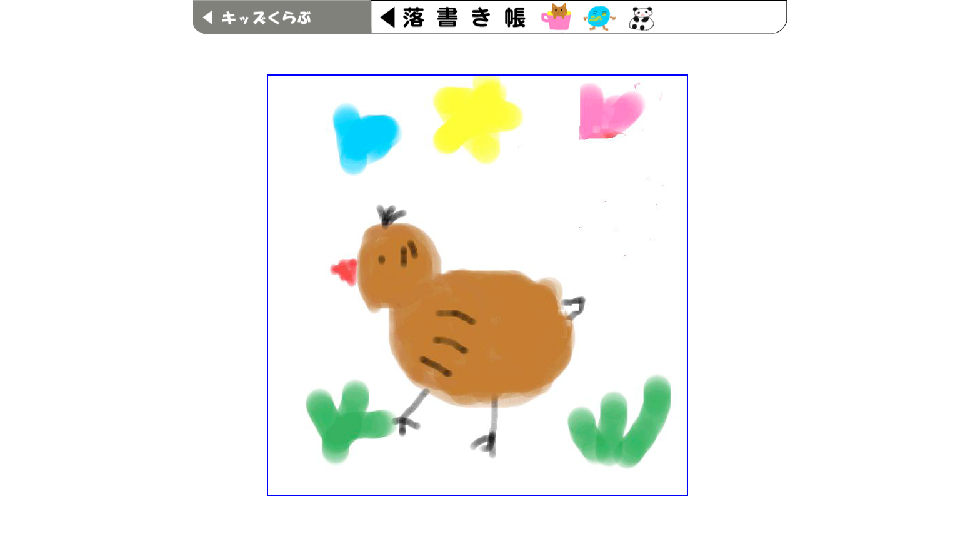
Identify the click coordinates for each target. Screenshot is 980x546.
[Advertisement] (490, 48)
